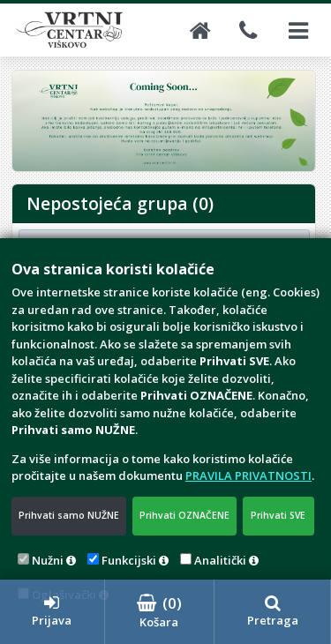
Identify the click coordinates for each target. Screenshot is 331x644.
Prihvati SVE (278, 515)
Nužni (48, 560)
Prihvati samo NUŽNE (69, 515)
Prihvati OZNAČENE (184, 515)
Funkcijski (129, 560)
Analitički (220, 560)
